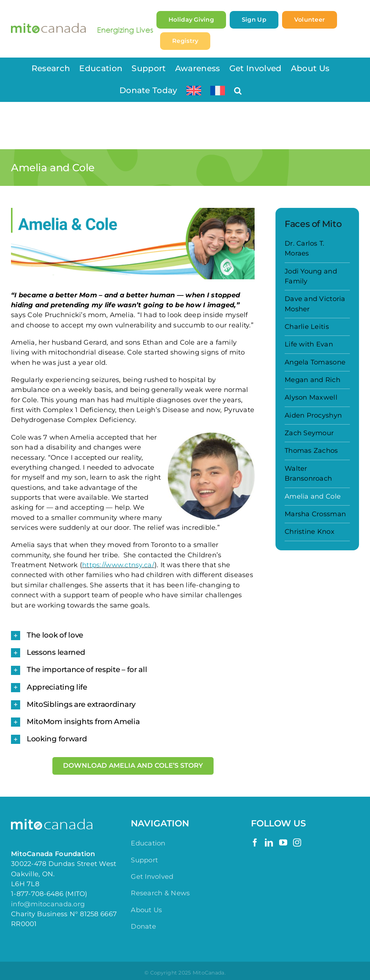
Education (148, 843)
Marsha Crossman (315, 514)
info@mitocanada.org (48, 904)
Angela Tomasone (315, 362)
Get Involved (152, 877)
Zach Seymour (309, 433)
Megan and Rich (312, 380)
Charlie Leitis (307, 327)
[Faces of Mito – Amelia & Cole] (133, 244)
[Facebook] (255, 843)
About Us (146, 910)
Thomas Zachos (311, 451)
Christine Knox (310, 532)
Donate (143, 926)
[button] (238, 91)
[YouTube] (283, 843)
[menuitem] (194, 91)
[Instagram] (297, 843)
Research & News (160, 893)
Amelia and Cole (313, 496)
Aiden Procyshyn (313, 415)
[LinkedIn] (269, 843)
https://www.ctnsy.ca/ (118, 565)
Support (144, 860)
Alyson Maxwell (311, 397)
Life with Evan (309, 344)
